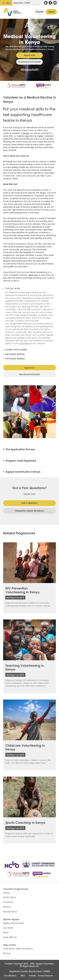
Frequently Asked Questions (30, 511)
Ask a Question (29, 503)
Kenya (26, 133)
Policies (33, 976)
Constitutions (10, 976)
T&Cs (23, 976)
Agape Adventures (13, 923)
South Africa (10, 897)
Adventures (24, 343)
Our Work (8, 928)
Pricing (7, 953)
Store (6, 933)
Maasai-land (10, 912)
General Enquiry (40, 12)
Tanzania (8, 902)
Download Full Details (29, 62)
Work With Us (10, 937)
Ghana (7, 907)
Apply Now (51, 12)
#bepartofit (29, 70)
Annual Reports (45, 976)
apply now (33, 275)
